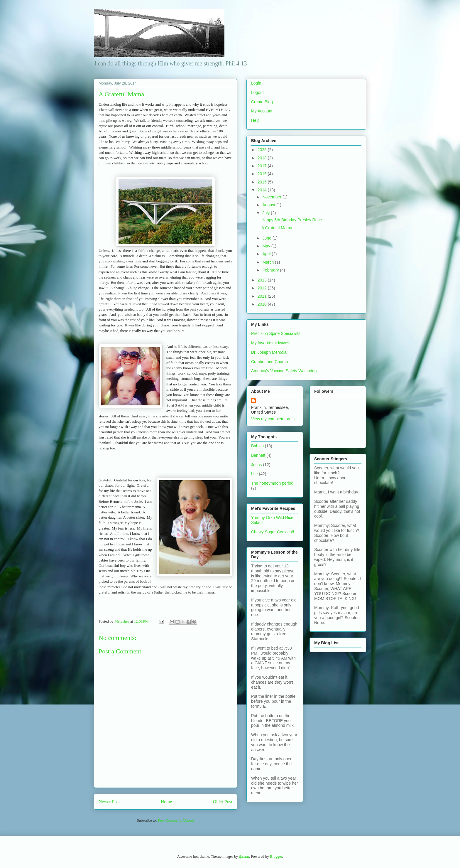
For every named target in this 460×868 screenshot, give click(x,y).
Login (256, 83)
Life (254, 474)
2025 (263, 150)
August (269, 205)
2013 (263, 280)
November (272, 197)
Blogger (276, 856)
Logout (257, 92)
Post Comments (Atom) (176, 820)
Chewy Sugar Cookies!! (273, 532)
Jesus (257, 465)
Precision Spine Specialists (276, 333)
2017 (263, 166)
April (267, 254)
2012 (263, 288)
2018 (263, 158)
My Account (262, 111)
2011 (263, 296)
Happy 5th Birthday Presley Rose (292, 220)
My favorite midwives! (271, 343)
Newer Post (109, 802)
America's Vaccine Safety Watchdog (284, 371)
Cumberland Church (269, 362)
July (267, 213)
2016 (263, 174)
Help (255, 120)
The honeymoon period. (273, 483)
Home (166, 802)
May (267, 246)
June (267, 238)
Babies (257, 446)
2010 (263, 304)
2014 (263, 190)
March (269, 262)
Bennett (258, 455)
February (271, 270)
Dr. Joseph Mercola (269, 352)
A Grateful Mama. (277, 228)
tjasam (244, 856)
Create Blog (262, 102)
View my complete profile (274, 419)
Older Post (223, 802)
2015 (263, 182)
